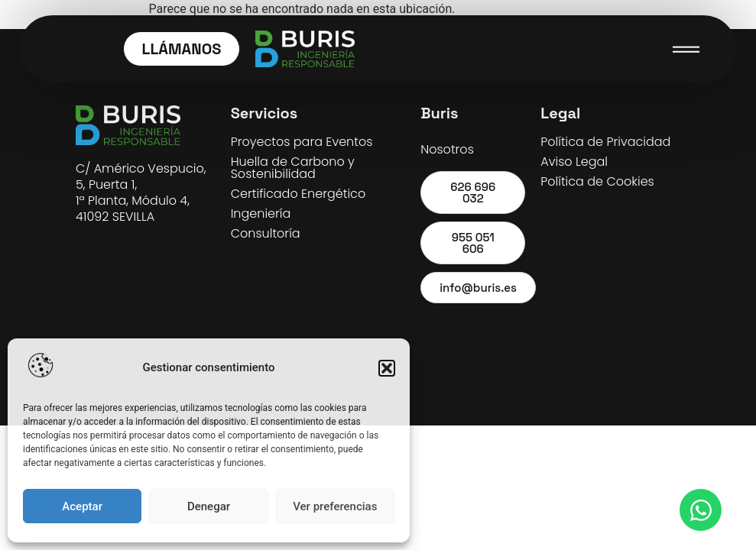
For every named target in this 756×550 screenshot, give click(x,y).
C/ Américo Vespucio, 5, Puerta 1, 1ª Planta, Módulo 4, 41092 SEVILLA (141, 192)
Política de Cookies (597, 181)
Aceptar (82, 506)
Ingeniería (261, 214)
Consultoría (266, 233)
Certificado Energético (298, 194)
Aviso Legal (574, 162)
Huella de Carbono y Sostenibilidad (293, 168)
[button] (387, 368)
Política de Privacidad (605, 142)
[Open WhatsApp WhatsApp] (701, 510)
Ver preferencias (335, 506)
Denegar (209, 506)
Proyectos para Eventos (302, 142)
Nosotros (447, 149)
